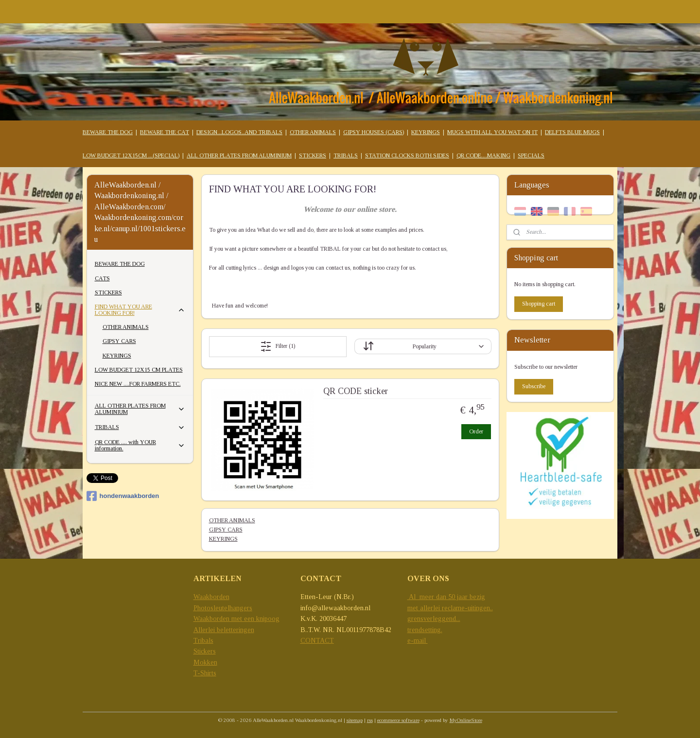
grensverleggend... (434, 619)
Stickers (205, 651)
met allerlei (425, 608)
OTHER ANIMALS (313, 132)
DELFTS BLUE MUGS (572, 132)
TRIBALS (346, 155)
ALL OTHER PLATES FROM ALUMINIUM (239, 155)
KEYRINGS (426, 132)
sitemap (355, 720)
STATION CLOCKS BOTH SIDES (407, 155)
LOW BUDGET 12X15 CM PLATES (139, 370)
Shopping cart (539, 304)
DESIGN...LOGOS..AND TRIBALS (239, 132)
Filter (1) (278, 346)
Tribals (203, 641)
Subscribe (534, 386)
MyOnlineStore (466, 720)
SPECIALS (531, 155)
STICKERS (313, 155)
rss (370, 720)
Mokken (205, 662)
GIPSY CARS (225, 530)
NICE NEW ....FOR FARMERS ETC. (138, 384)
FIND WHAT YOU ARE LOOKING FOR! (140, 310)
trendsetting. (425, 630)
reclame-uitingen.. (467, 608)
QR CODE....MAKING (483, 155)
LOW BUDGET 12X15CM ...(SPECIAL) (131, 155)
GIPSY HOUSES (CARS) (374, 132)
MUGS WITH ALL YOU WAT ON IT (492, 132)
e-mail (418, 641)
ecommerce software (398, 720)
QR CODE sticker (355, 391)
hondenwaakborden (123, 496)
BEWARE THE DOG (108, 132)
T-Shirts (205, 673)
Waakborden (211, 597)
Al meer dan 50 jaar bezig (446, 597)
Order (476, 431)
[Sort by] (422, 346)
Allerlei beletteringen (224, 630)
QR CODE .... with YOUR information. (140, 445)
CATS (102, 278)
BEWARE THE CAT (165, 132)
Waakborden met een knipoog (236, 619)
